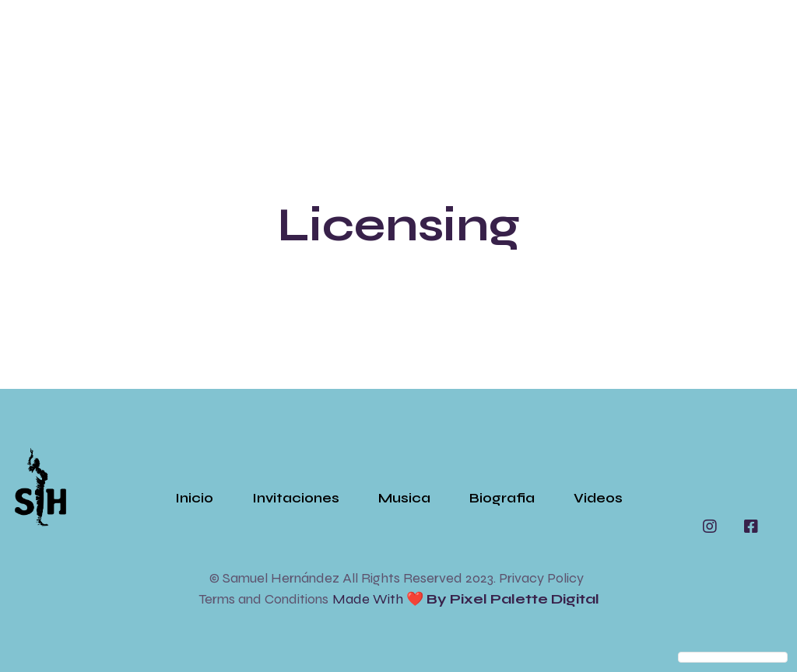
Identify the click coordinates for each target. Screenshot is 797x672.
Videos (598, 498)
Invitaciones (296, 498)
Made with (466, 599)
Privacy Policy (541, 578)
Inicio (194, 498)
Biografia (502, 498)
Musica (404, 498)
